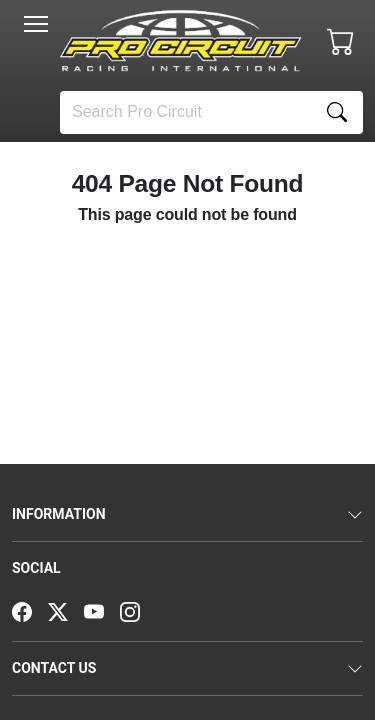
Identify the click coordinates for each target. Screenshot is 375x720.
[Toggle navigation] (36, 24)
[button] (36, 24)
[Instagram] (138, 610)
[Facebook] (30, 610)
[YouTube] (102, 610)
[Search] (186, 112)
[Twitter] (66, 610)
